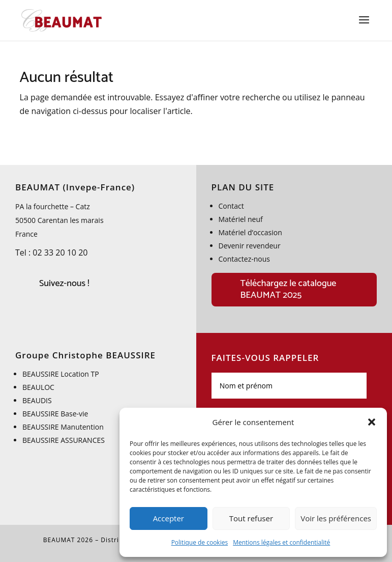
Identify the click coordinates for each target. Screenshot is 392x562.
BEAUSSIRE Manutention (63, 427)
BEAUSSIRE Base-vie (55, 414)
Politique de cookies (200, 542)
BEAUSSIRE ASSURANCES (64, 440)
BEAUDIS (37, 400)
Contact (231, 206)
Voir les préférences (336, 518)
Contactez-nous (245, 259)
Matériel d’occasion (250, 232)
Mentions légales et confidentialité (281, 542)
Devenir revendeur (250, 246)
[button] (372, 422)
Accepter (169, 518)
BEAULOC (38, 387)
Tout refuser (251, 518)
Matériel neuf (241, 219)
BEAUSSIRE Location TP (62, 374)
